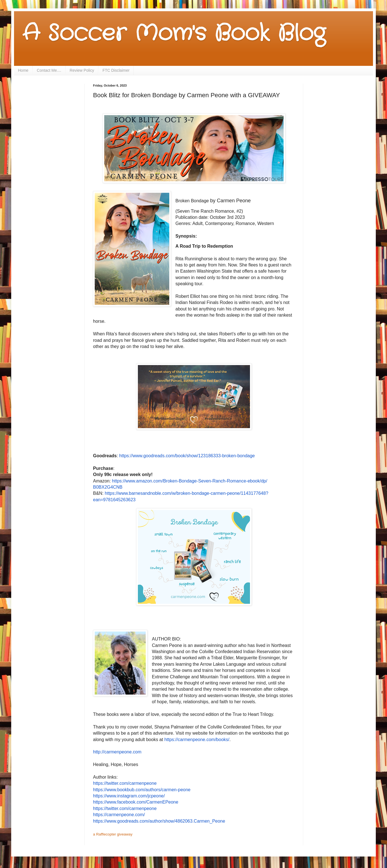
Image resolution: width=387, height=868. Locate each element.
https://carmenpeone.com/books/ (197, 740)
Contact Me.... (49, 70)
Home (23, 70)
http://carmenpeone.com (117, 752)
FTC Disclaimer (116, 70)
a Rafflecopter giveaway (113, 834)
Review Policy (82, 70)
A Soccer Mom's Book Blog (174, 34)
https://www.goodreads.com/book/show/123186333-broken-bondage (187, 456)
